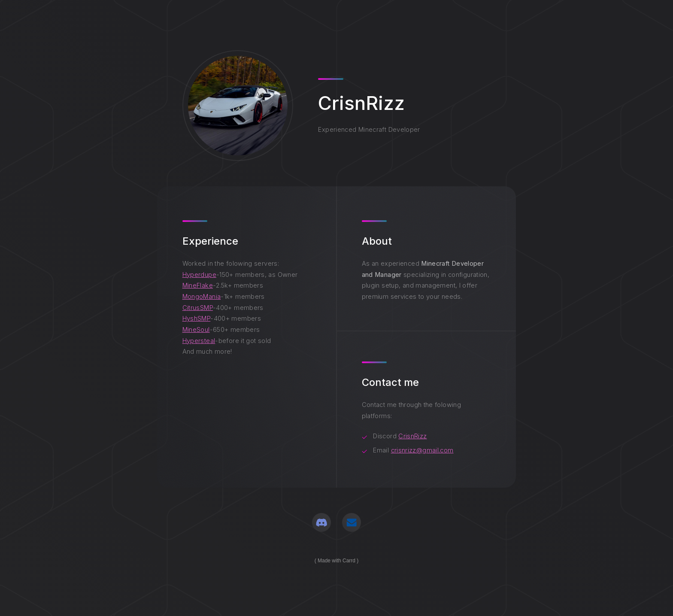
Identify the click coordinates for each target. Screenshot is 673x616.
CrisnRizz (412, 436)
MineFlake (198, 285)
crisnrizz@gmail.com (422, 450)
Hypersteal (199, 341)
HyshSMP (197, 319)
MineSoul (196, 330)
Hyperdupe (199, 275)
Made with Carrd (336, 561)
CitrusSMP (198, 308)
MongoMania (202, 297)
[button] (321, 522)
